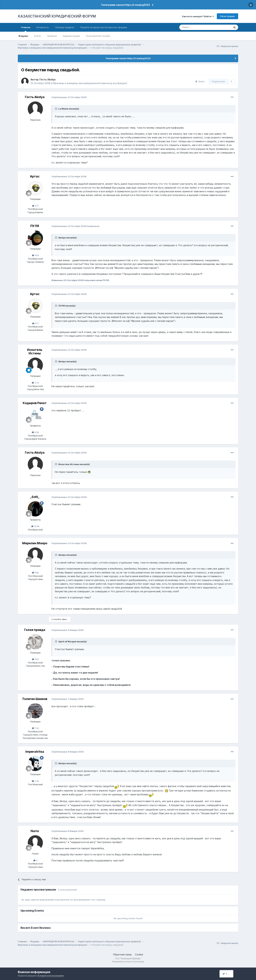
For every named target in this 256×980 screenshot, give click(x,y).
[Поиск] (196, 27)
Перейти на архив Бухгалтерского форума (104, 27)
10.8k (35, 526)
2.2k (35, 781)
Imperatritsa (35, 752)
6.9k (35, 432)
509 (35, 255)
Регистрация (227, 16)
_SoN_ (35, 497)
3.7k (35, 383)
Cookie (139, 954)
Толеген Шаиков (35, 699)
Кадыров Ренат (35, 403)
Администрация (71, 36)
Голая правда (35, 630)
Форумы (23, 36)
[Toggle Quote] (56, 109)
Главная (26, 29)
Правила (52, 36)
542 (35, 659)
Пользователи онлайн (98, 36)
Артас (35, 176)
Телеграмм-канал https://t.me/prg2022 (125, 5)
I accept (228, 974)
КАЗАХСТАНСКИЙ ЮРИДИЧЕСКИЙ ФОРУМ (57, 16)
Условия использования (50, 976)
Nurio (35, 831)
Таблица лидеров (65, 27)
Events (38, 36)
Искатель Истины (35, 352)
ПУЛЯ (35, 226)
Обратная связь (122, 954)
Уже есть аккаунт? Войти (198, 16)
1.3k (35, 728)
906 (35, 573)
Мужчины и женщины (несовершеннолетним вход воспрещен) (90, 83)
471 (35, 206)
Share (200, 81)
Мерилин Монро (35, 543)
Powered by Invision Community (128, 962)
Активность (43, 27)
